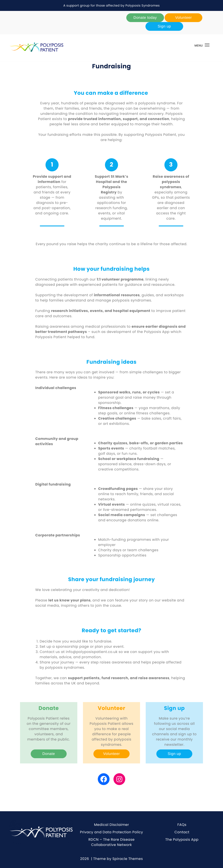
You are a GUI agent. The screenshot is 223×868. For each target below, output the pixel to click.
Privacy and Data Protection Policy (111, 832)
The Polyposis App (182, 840)
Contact (182, 832)
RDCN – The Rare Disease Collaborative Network (111, 842)
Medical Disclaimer (112, 825)
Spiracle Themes (128, 859)
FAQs (182, 825)
